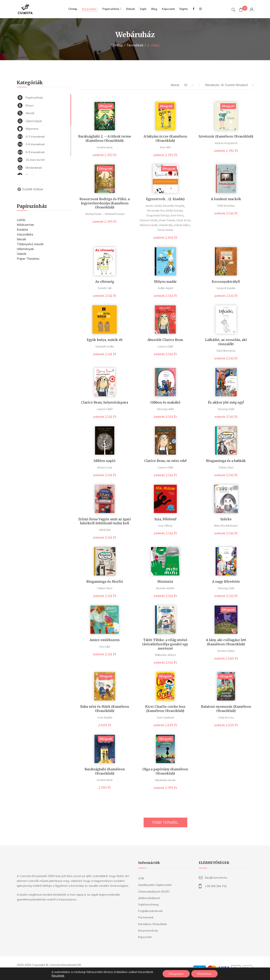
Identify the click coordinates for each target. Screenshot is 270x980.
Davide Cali (105, 288)
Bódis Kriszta (174, 211)
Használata (25, 234)
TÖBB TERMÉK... (165, 822)
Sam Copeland (165, 718)
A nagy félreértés (226, 581)
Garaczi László (149, 220)
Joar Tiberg (165, 526)
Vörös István (165, 230)
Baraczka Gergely (174, 206)
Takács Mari (226, 467)
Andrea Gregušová (226, 143)
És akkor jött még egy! (226, 402)
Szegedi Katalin (226, 288)
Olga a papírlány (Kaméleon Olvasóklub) (165, 771)
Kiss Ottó (165, 147)
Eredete (22, 230)
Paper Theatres (28, 259)
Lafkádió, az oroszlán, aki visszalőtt (226, 342)
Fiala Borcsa (226, 718)
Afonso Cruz (105, 467)
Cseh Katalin (105, 718)
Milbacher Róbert (165, 655)
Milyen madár (165, 282)
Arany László (154, 206)
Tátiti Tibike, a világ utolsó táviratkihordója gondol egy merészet (165, 644)
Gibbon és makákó (165, 402)
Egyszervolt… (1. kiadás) (165, 199)
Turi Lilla (105, 647)
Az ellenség (105, 282)
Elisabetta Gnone (165, 780)
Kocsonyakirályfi (226, 282)
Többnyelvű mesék (30, 244)
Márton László (149, 225)
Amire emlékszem (105, 640)
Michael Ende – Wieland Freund (105, 214)
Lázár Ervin (183, 220)
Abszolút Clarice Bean (165, 340)
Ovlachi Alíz (166, 225)
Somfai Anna (105, 147)
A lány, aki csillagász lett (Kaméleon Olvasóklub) (226, 642)
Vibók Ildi (105, 530)
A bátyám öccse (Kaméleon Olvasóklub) (165, 138)
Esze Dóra (177, 215)
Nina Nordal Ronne (226, 526)
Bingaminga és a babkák (226, 461)
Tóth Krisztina (226, 206)
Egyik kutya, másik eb (105, 340)
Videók (22, 254)
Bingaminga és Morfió (105, 581)
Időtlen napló (105, 461)
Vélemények (25, 249)
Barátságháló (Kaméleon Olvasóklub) (105, 771)
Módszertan (25, 225)
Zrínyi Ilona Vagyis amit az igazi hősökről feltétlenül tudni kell (105, 521)
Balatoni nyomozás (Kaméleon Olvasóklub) (226, 709)
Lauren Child (165, 346)
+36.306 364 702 (216, 886)
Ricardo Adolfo (165, 588)
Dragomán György (158, 215)
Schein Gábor (182, 225)
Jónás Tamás (167, 220)
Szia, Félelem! (165, 519)
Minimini (165, 581)
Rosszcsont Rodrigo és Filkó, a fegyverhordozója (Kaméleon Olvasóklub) (105, 203)
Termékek (135, 45)
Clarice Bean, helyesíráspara (105, 402)
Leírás (21, 220)
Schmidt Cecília (105, 346)
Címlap (117, 45)
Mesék (21, 239)
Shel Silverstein (226, 351)
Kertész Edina (226, 651)
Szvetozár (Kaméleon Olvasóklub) (226, 136)
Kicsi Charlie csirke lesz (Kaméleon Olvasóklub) (165, 709)
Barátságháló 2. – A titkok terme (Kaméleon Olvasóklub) (105, 138)
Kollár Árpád (165, 288)
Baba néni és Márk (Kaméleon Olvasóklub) (105, 709)
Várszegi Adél (165, 409)
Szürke (226, 519)
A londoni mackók (226, 199)
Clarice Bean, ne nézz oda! (165, 461)
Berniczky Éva (156, 211)
